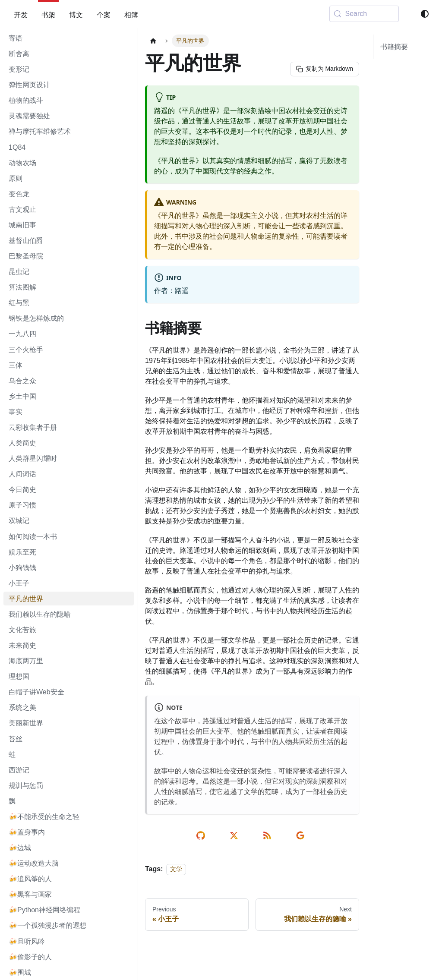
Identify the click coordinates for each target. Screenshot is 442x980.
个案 (104, 15)
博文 (76, 15)
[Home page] (153, 41)
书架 (48, 15)
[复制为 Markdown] (324, 69)
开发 (21, 15)
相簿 (131, 15)
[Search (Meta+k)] (364, 14)
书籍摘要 (394, 47)
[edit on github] (202, 835)
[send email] (302, 835)
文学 (176, 869)
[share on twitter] (235, 835)
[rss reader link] (269, 835)
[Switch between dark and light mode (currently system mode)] (425, 14)
